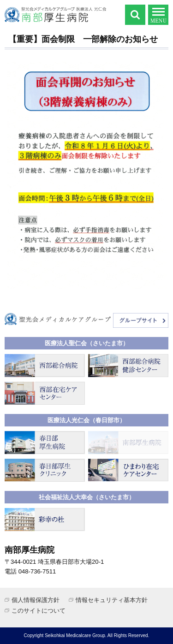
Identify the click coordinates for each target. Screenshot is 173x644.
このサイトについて (39, 611)
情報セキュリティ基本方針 (112, 600)
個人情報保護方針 (36, 600)
